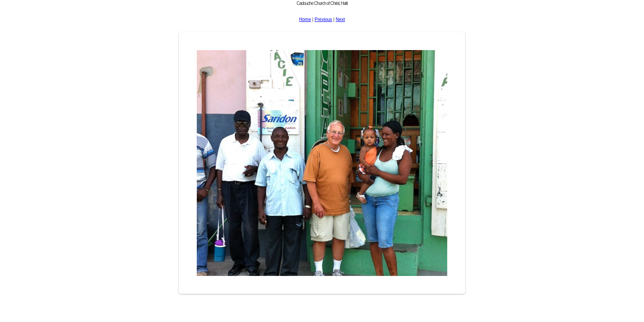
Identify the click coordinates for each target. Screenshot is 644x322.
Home (305, 19)
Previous (324, 19)
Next (341, 19)
